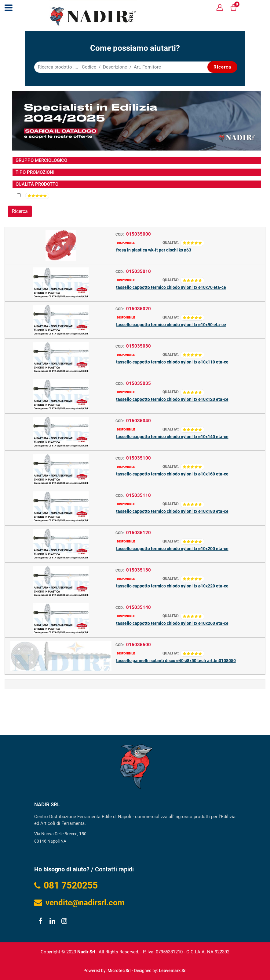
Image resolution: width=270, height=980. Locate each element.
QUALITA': (171, 243)
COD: (120, 234)
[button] (222, 67)
